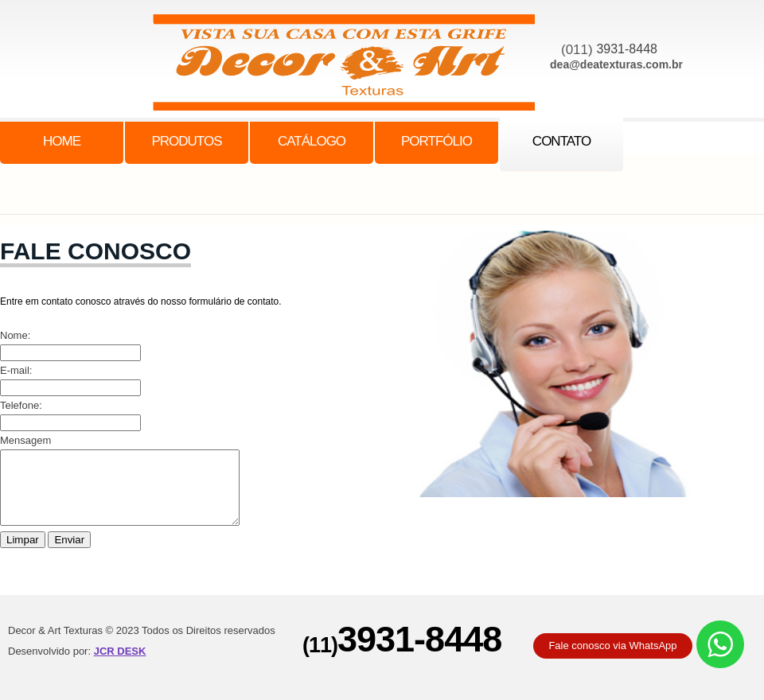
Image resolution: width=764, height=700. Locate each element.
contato (561, 141)
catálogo (312, 141)
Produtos (186, 141)
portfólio (437, 141)
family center (352, 66)
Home (62, 141)
